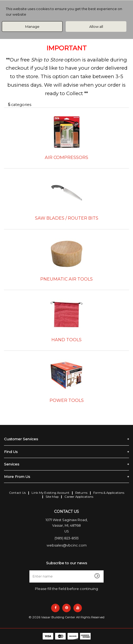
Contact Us (17, 493)
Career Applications (79, 497)
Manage (32, 26)
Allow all (96, 26)
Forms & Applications (109, 493)
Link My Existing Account (50, 493)
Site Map (52, 497)
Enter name (68, 570)
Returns (81, 493)
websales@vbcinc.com (67, 545)
